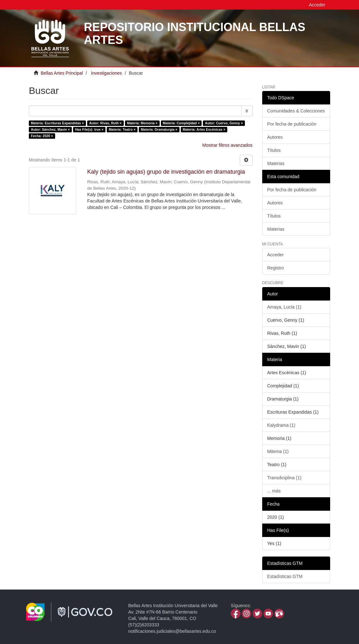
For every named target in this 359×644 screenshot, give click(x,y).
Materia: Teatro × (122, 129)
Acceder (276, 255)
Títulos (274, 150)
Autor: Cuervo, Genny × (224, 123)
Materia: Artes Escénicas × (204, 129)
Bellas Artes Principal (62, 73)
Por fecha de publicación (292, 124)
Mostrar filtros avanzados (227, 145)
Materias (276, 163)
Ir (247, 111)
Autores (275, 137)
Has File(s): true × (89, 129)
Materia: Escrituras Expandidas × (57, 123)
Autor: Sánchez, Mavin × (50, 129)
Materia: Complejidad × (181, 123)
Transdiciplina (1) (284, 478)
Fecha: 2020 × (42, 136)
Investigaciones (107, 73)
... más (274, 491)
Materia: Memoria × (142, 123)
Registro (276, 268)
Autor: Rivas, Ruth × (105, 123)
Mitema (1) (278, 451)
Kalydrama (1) (281, 425)
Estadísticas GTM (285, 576)
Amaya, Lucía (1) (284, 307)
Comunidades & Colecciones (296, 111)
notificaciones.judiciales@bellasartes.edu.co (172, 631)
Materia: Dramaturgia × (159, 129)
